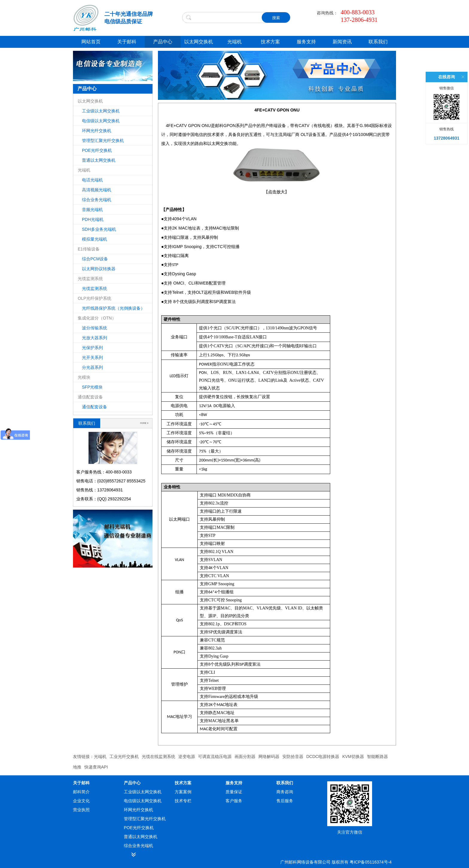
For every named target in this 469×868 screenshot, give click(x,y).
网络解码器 (269, 757)
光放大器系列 (95, 338)
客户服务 (234, 801)
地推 (77, 767)
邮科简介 (81, 792)
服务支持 (306, 42)
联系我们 (378, 42)
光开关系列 (92, 357)
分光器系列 (92, 367)
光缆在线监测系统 (159, 757)
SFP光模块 (92, 387)
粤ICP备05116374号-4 (371, 862)
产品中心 (163, 42)
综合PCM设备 (95, 259)
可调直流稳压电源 (215, 757)
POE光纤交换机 (97, 150)
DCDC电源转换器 (323, 757)
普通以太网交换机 (99, 160)
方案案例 (183, 792)
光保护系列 (92, 348)
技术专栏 (183, 801)
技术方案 (270, 42)
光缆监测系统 (95, 288)
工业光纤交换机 (124, 757)
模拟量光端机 (95, 239)
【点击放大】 (276, 192)
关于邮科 (127, 42)
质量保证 (234, 792)
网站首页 (91, 42)
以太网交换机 (199, 42)
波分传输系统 (95, 328)
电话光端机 (92, 180)
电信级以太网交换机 (101, 121)
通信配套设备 (95, 407)
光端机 (234, 42)
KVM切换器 (353, 757)
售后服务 (285, 801)
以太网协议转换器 (99, 269)
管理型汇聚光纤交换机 (103, 140)
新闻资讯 (342, 42)
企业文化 (81, 801)
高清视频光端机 (97, 190)
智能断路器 (377, 757)
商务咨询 (285, 792)
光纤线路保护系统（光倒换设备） (113, 308)
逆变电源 (187, 757)
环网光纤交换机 (97, 131)
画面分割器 (245, 757)
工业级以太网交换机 (101, 111)
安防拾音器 (293, 757)
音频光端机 (92, 210)
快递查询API (96, 767)
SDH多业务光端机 (99, 229)
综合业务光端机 (97, 200)
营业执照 (81, 810)
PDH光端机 (93, 219)
